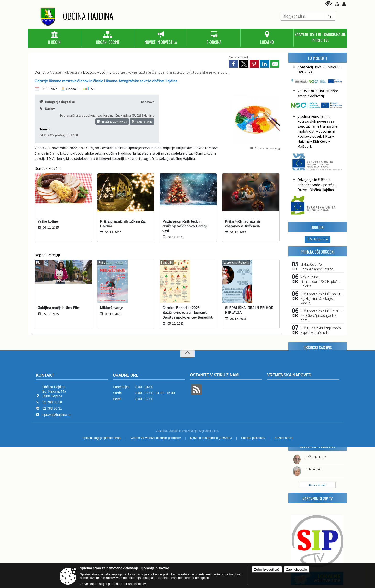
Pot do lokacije (142, 122)
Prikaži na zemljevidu (112, 122)
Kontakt (45, 375)
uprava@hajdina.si (56, 415)
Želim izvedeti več (267, 569)
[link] (234, 64)
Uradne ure (126, 375)
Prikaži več (317, 485)
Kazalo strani (284, 438)
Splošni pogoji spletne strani (102, 438)
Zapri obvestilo (297, 569)
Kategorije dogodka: (57, 102)
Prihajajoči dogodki (317, 252)
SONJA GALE (314, 469)
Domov (40, 72)
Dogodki (317, 227)
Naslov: (47, 109)
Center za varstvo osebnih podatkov (156, 438)
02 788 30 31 (52, 408)
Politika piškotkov (253, 438)
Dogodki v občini (96, 72)
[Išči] (329, 16)
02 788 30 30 (52, 402)
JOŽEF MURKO (315, 457)
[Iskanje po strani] (302, 16)
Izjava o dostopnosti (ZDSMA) (211, 438)
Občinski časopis (318, 348)
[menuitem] (55, 38)
